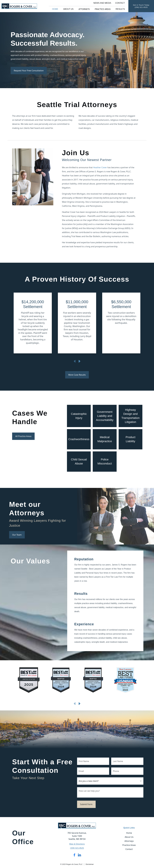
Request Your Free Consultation (29, 71)
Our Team (17, 535)
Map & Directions (77, 844)
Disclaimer (90, 864)
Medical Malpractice (105, 439)
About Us (68, 9)
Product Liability (130, 439)
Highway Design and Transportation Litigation (131, 416)
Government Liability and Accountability (105, 416)
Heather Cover (100, 167)
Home (55, 9)
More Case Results (77, 375)
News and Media (102, 3)
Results (120, 9)
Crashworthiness (79, 439)
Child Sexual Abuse (79, 461)
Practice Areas (103, 9)
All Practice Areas (23, 436)
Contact (120, 3)
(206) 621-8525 (141, 7)
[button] (23, 324)
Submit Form (86, 804)
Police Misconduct (105, 461)
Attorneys (84, 9)
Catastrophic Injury (79, 416)
